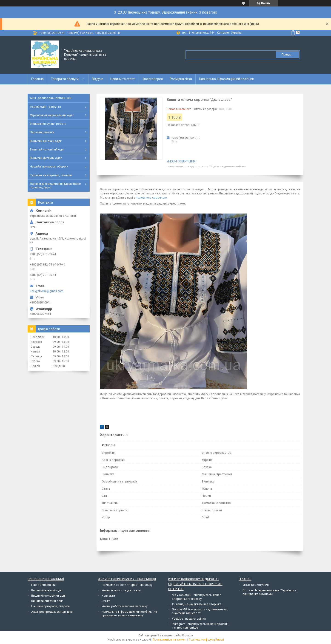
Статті (106, 601)
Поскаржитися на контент (170, 640)
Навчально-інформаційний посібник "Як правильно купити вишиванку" (129, 614)
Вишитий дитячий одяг (46, 158)
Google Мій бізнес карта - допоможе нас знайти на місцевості (200, 611)
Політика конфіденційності (206, 640)
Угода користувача (256, 585)
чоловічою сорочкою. (152, 198)
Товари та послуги (65, 79)
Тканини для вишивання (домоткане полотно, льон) (55, 186)
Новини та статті (123, 79)
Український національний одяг (52, 115)
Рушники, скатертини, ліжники (51, 175)
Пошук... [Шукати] (287, 54)
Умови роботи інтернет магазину (125, 606)
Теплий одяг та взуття (45, 107)
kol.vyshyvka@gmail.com (47, 291)
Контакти (108, 596)
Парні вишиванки (42, 132)
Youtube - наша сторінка (189, 619)
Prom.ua (188, 635)
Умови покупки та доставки (121, 590)
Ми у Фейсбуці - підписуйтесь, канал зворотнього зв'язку (197, 597)
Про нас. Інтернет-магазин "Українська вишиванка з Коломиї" (270, 592)
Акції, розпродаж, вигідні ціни (51, 98)
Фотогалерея (153, 79)
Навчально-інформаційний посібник (226, 79)
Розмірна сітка (181, 79)
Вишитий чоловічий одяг (47, 149)
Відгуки (98, 79)
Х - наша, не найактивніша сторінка (197, 604)
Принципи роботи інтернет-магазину (127, 585)
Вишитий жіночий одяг (46, 141)
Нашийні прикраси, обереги (49, 166)
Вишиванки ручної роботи (48, 124)
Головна (37, 79)
